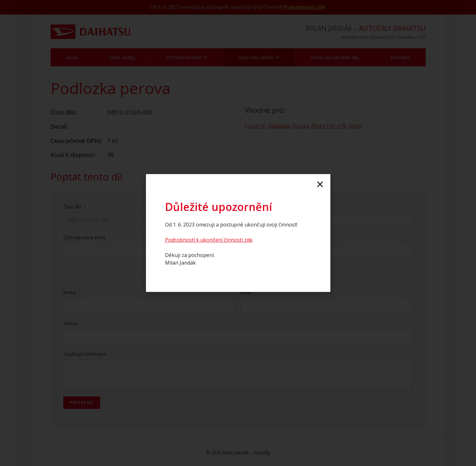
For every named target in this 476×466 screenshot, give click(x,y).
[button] (320, 184)
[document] (238, 233)
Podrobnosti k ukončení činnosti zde (209, 240)
